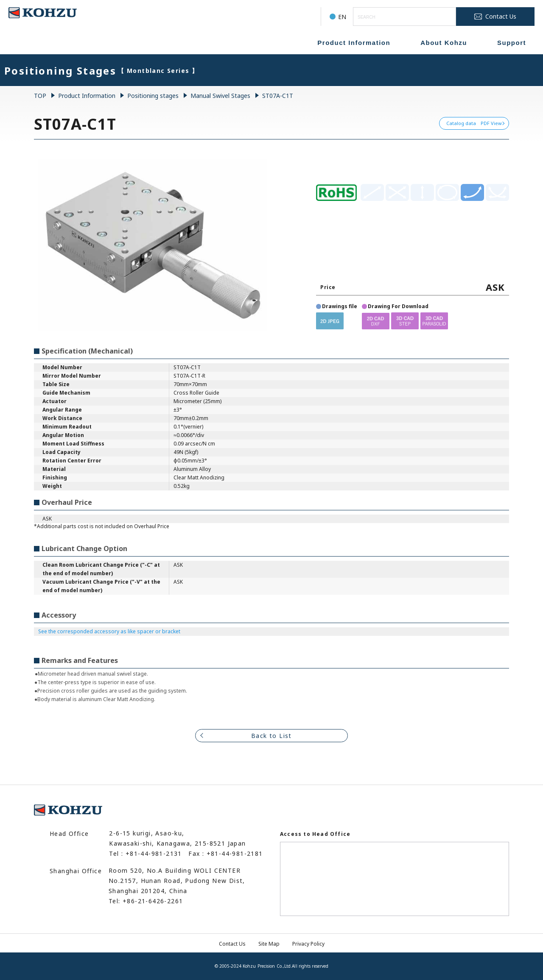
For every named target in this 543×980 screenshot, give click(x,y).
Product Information (354, 43)
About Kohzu (444, 43)
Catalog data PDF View (474, 123)
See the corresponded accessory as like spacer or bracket (109, 631)
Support (512, 43)
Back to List (271, 736)
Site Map (269, 944)
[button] (330, 321)
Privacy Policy (308, 944)
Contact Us (232, 944)
